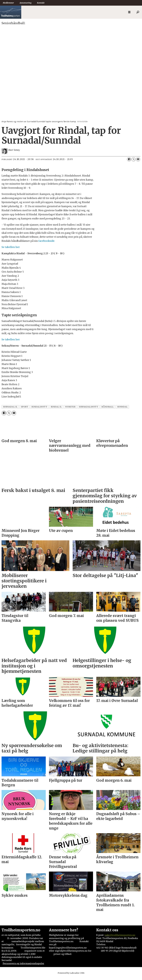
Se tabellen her (11, 250)
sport (25, 410)
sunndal (122, 410)
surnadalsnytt (88, 410)
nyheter (70, 410)
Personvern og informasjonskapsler (23, 966)
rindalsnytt (39, 410)
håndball (108, 410)
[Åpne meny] (129, 12)
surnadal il (10, 410)
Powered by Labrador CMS (71, 976)
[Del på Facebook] (129, 162)
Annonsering (25, 3)
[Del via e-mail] (138, 162)
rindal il (56, 410)
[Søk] (138, 12)
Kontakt (41, 3)
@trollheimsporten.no (122, 938)
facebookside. (46, 244)
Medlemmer (8, 3)
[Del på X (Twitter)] (134, 162)
